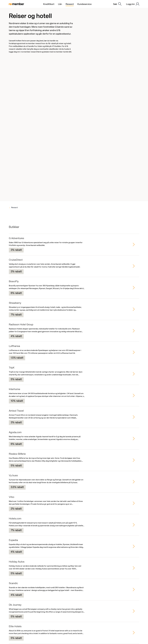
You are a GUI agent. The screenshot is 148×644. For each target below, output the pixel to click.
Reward (14, 208)
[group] (74, 245)
